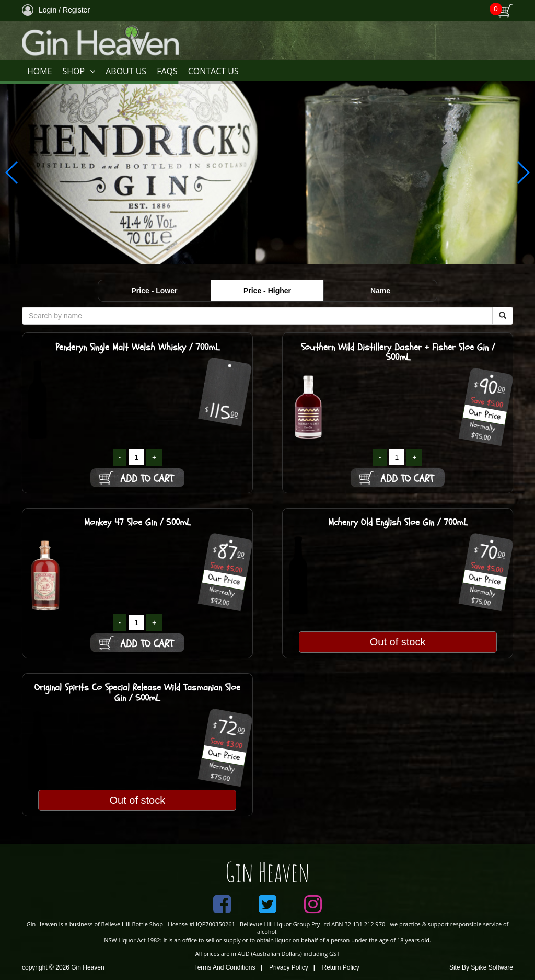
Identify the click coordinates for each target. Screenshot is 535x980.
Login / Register (56, 10)
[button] (523, 172)
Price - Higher (267, 291)
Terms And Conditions (225, 967)
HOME (40, 71)
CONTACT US (213, 71)
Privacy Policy (289, 967)
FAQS (167, 71)
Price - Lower (155, 291)
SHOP (79, 71)
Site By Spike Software (481, 967)
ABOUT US (126, 71)
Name (380, 291)
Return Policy (341, 967)
